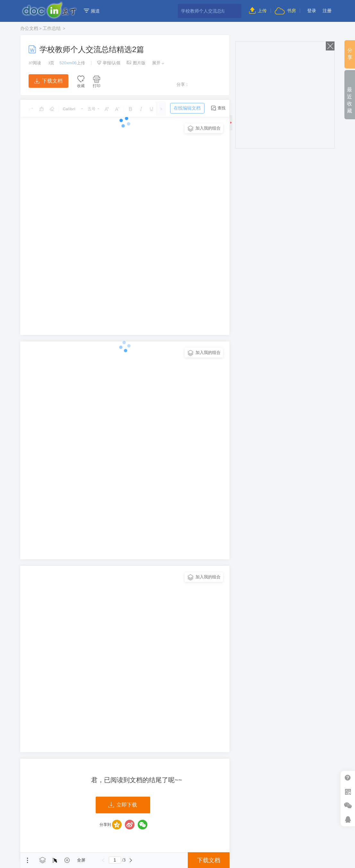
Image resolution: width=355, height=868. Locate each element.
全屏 (81, 860)
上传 (258, 11)
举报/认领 (109, 63)
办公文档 (29, 28)
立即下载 (123, 805)
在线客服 (348, 819)
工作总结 (52, 28)
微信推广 (348, 805)
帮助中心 (348, 778)
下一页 (131, 860)
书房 (285, 11)
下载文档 (48, 81)
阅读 (35, 63)
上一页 (103, 860)
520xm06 (68, 63)
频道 (92, 11)
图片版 (136, 63)
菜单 (28, 860)
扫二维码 (348, 792)
